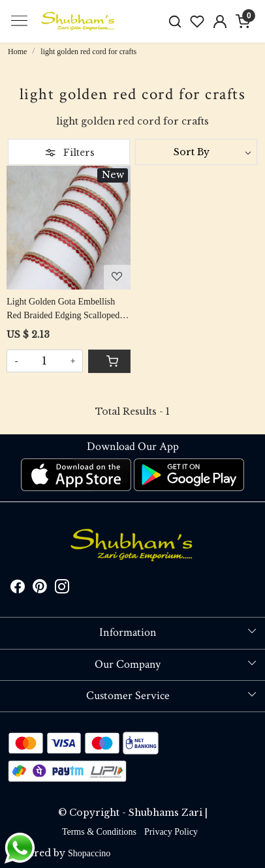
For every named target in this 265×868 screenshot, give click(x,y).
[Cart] (109, 361)
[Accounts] (220, 22)
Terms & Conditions (99, 832)
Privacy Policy (171, 832)
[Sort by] (196, 152)
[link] (175, 21)
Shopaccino (89, 853)
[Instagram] (62, 589)
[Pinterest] (40, 589)
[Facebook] (18, 589)
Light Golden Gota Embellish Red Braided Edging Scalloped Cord (63, 309)
